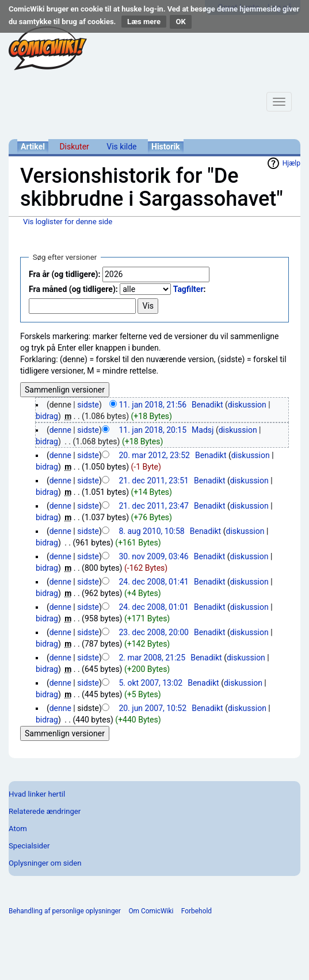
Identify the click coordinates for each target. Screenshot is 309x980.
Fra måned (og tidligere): (73, 289)
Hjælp (291, 163)
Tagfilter (188, 289)
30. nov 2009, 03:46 (153, 556)
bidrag (47, 416)
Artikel (33, 147)
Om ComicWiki (151, 911)
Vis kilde (121, 147)
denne (60, 430)
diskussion (247, 405)
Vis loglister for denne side (68, 222)
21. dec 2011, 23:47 (154, 506)
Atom (18, 829)
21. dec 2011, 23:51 (154, 481)
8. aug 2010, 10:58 (151, 531)
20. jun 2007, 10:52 (152, 708)
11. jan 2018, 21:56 (152, 405)
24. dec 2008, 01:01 (154, 607)
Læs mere (144, 22)
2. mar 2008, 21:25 (152, 658)
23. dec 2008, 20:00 (154, 632)
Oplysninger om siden (45, 863)
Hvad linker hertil (37, 794)
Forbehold (197, 911)
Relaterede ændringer (45, 811)
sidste (88, 405)
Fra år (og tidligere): (64, 274)
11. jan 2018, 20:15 (152, 430)
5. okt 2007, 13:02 (150, 683)
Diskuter (74, 147)
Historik (166, 147)
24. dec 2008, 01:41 (154, 582)
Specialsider (29, 846)
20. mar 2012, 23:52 (154, 455)
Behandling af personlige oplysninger (65, 911)
